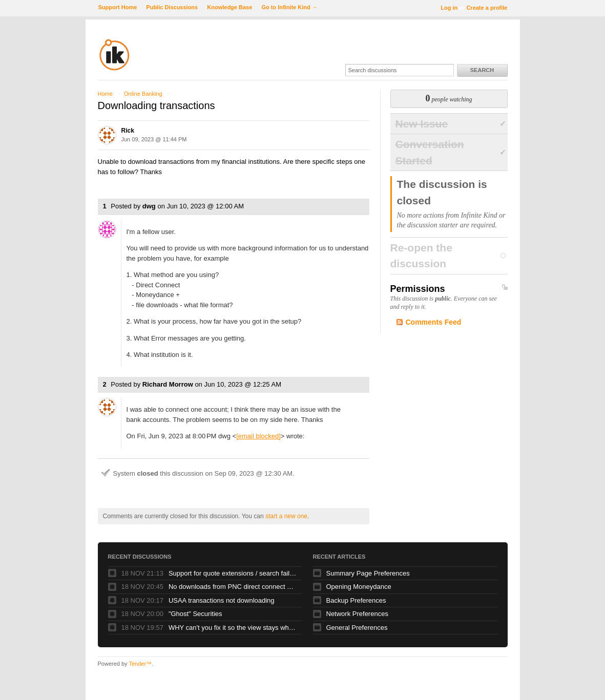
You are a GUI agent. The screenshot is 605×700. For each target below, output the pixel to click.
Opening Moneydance (359, 587)
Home (105, 94)
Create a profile (487, 8)
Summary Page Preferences (368, 573)
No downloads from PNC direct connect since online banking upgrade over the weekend (233, 587)
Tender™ (140, 664)
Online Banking (143, 94)
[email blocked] (258, 436)
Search (482, 70)
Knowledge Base (230, 7)
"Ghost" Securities (195, 614)
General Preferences (357, 628)
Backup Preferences (356, 600)
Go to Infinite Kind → (289, 7)
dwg (149, 206)
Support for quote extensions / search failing (233, 573)
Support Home (118, 7)
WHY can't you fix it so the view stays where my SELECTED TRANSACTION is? (233, 628)
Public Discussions (172, 7)
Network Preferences (357, 614)
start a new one (286, 516)
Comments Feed (434, 322)
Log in (449, 8)
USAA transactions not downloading (222, 600)
